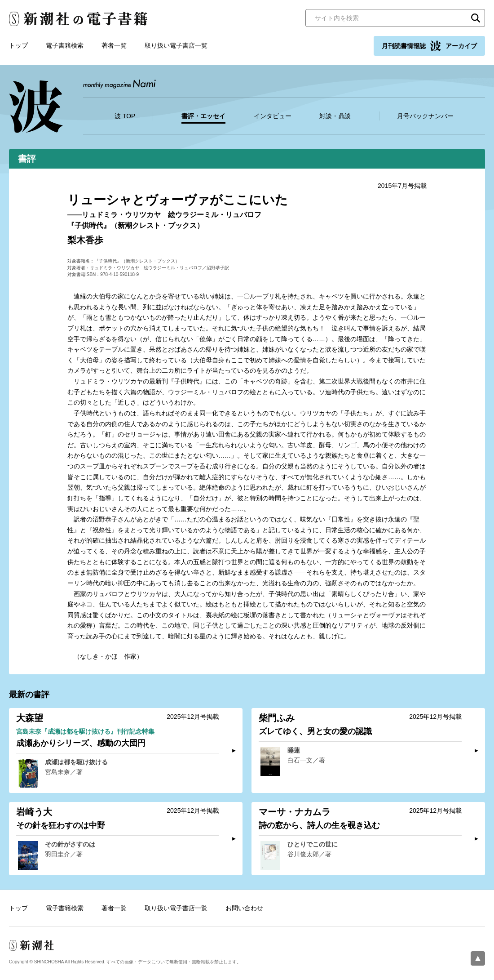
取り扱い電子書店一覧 (176, 45)
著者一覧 (114, 45)
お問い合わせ (244, 908)
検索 (476, 18)
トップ (18, 45)
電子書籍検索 (65, 45)
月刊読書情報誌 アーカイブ (429, 46)
